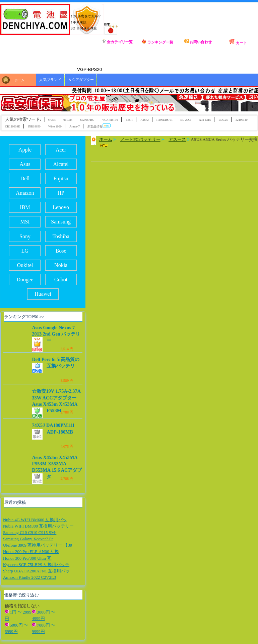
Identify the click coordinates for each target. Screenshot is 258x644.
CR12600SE (13, 126)
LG (25, 251)
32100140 (242, 120)
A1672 (144, 120)
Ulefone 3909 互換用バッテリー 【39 (38, 545)
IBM (25, 207)
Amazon (25, 193)
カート (238, 42)
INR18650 (34, 126)
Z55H (129, 120)
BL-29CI (186, 120)
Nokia (61, 265)
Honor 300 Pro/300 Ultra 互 (27, 558)
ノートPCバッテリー (140, 140)
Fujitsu (61, 178)
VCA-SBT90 (110, 120)
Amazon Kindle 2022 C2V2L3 (29, 577)
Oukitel (25, 265)
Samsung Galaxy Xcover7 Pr (28, 539)
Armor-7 (75, 126)
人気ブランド (50, 80)
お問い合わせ (198, 41)
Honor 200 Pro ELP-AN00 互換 (31, 552)
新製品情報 (99, 126)
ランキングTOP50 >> (24, 317)
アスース (177, 140)
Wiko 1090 (55, 126)
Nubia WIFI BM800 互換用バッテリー (38, 526)
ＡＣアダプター (81, 80)
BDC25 (223, 120)
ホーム (77, 41)
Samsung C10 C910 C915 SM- (30, 533)
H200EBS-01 (165, 120)
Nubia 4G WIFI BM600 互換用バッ (35, 520)
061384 (68, 120)
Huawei (43, 294)
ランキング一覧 (157, 41)
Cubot (61, 280)
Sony (25, 236)
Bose (61, 251)
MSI (25, 222)
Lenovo (61, 207)
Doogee (25, 280)
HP (61, 193)
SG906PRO (87, 120)
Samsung (61, 222)
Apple (25, 150)
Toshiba (61, 236)
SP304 (52, 120)
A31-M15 (205, 120)
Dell (25, 178)
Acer (61, 150)
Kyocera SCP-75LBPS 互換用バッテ (36, 565)
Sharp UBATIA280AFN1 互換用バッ (36, 571)
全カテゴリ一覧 (117, 41)
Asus (25, 164)
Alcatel (61, 164)
